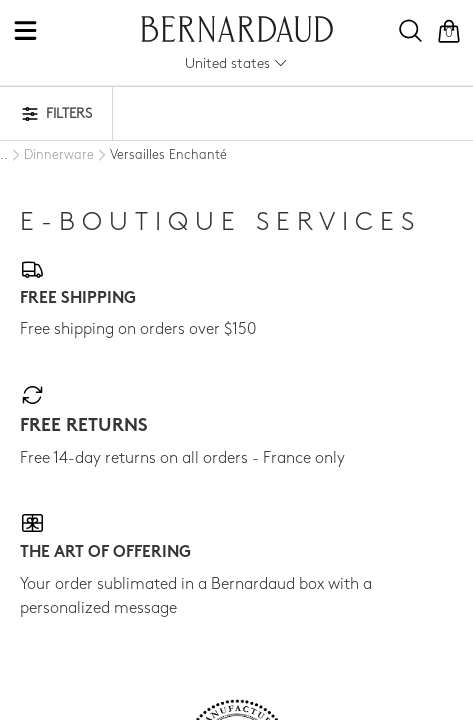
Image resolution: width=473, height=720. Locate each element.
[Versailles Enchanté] (160, 156)
